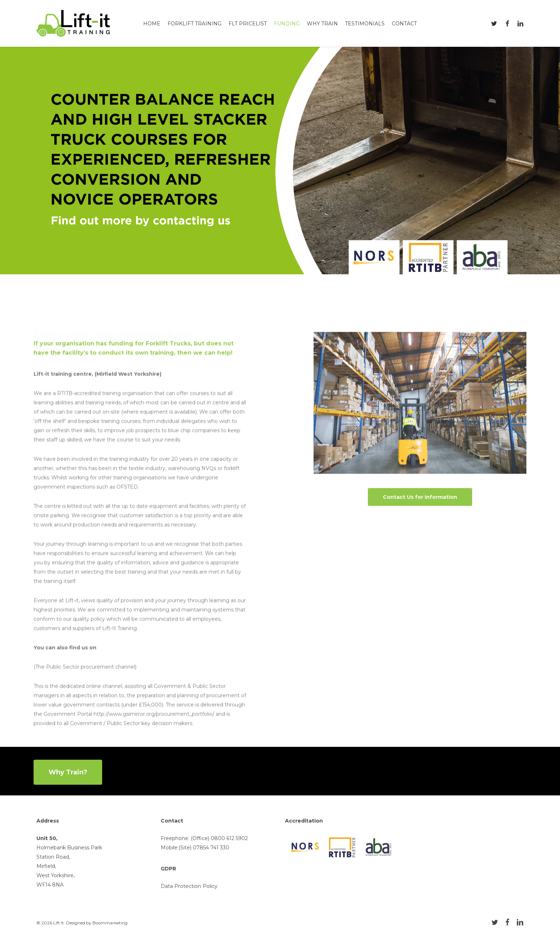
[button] (420, 508)
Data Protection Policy (189, 886)
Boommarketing (110, 923)
